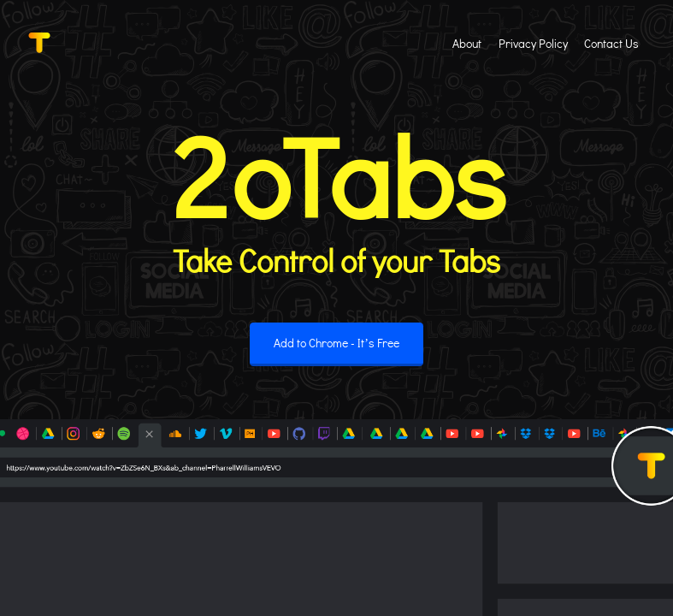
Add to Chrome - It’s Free (336, 343)
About (467, 43)
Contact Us (611, 43)
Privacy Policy (533, 43)
